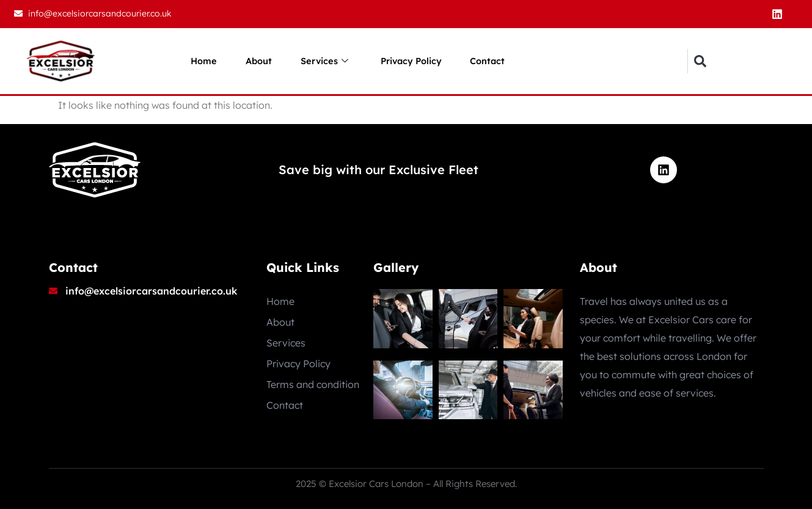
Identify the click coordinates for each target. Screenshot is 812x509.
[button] (700, 61)
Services (324, 61)
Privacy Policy (414, 61)
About (255, 61)
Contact (494, 61)
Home (198, 61)
